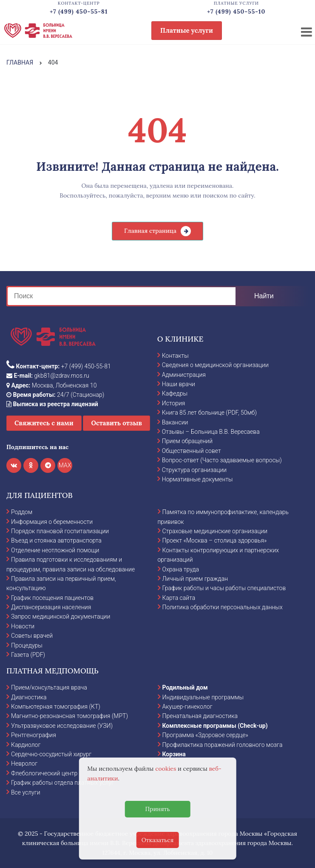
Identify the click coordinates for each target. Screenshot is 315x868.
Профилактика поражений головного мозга (223, 745)
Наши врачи (179, 384)
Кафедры (175, 393)
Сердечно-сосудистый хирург (51, 754)
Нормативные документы (197, 479)
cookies (166, 769)
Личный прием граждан (195, 579)
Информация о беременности (52, 522)
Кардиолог (26, 745)
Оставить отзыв (116, 423)
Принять (157, 809)
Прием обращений (187, 441)
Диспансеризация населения (51, 607)
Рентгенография (34, 735)
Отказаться (158, 840)
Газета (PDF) (28, 655)
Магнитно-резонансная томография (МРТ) (70, 716)
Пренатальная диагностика (200, 716)
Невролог (24, 763)
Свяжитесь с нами (44, 423)
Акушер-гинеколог (187, 707)
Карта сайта (179, 598)
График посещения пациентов (52, 598)
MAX (65, 465)
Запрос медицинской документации (61, 616)
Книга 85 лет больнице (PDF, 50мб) (209, 413)
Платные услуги (187, 30)
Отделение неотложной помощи (55, 550)
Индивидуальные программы (203, 697)
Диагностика (29, 697)
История (174, 403)
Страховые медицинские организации (215, 531)
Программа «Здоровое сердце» (205, 735)
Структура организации (194, 470)
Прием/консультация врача (49, 687)
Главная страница (150, 231)
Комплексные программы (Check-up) (215, 726)
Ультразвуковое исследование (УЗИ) (62, 726)
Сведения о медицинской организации (215, 365)
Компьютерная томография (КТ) (56, 707)
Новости (23, 626)
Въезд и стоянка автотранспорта (56, 540)
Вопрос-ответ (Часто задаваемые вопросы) (222, 460)
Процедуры (27, 645)
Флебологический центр (44, 773)
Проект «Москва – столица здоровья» (215, 540)
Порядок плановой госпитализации (60, 531)
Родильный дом (185, 687)
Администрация (184, 375)
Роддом (22, 512)
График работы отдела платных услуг (62, 783)
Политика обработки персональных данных (223, 607)
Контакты (175, 356)
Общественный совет (192, 451)
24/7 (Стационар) (55, 395)
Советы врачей (32, 636)
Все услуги (26, 792)
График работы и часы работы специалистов (224, 588)
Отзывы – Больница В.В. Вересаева (211, 432)
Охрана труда (181, 569)
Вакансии (175, 422)
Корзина (174, 754)
